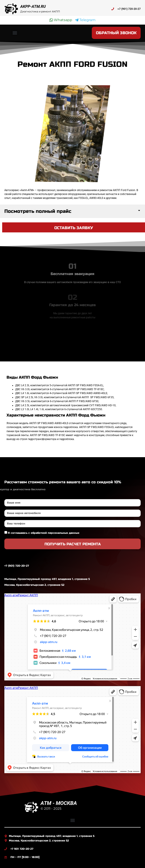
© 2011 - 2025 (51, 808)
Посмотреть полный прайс (38, 211)
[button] (15, 33)
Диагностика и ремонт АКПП (40, 11)
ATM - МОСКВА (59, 803)
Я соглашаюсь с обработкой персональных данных (44, 533)
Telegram (85, 20)
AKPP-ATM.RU (33, 6)
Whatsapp (61, 20)
